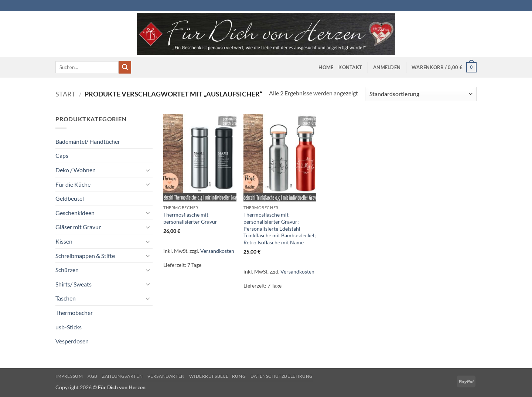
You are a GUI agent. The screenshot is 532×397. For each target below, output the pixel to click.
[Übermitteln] (125, 67)
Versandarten (166, 376)
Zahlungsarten (122, 376)
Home (326, 67)
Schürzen (67, 270)
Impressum (69, 376)
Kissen (64, 241)
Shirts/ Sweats (74, 284)
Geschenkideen (75, 213)
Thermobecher (74, 313)
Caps (62, 155)
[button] (387, 67)
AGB (93, 376)
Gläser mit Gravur (78, 227)
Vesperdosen (72, 341)
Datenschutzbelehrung (282, 376)
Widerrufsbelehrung (217, 376)
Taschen (66, 298)
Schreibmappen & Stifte (85, 256)
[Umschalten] (148, 170)
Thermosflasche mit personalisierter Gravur (190, 218)
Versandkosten (217, 251)
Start (66, 94)
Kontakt (350, 67)
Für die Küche (73, 184)
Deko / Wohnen (76, 170)
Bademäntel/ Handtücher (88, 141)
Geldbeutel (70, 198)
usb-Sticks (69, 327)
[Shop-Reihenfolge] (421, 94)
